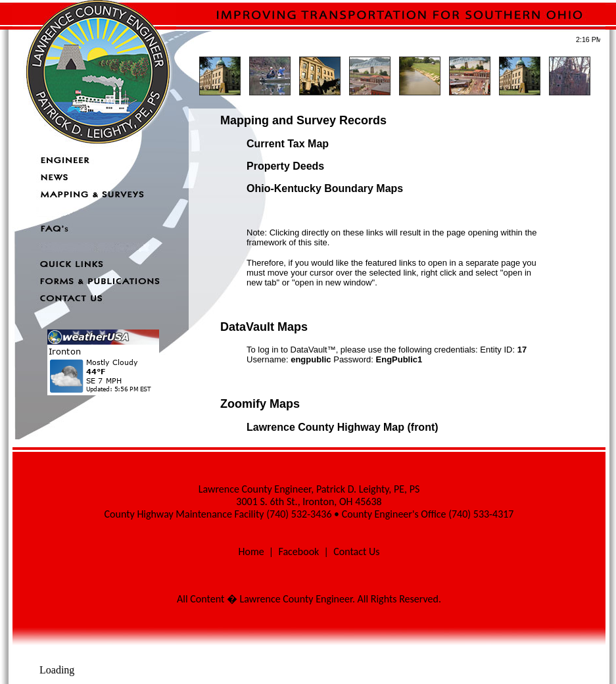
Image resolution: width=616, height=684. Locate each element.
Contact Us (356, 551)
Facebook (298, 551)
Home (251, 551)
